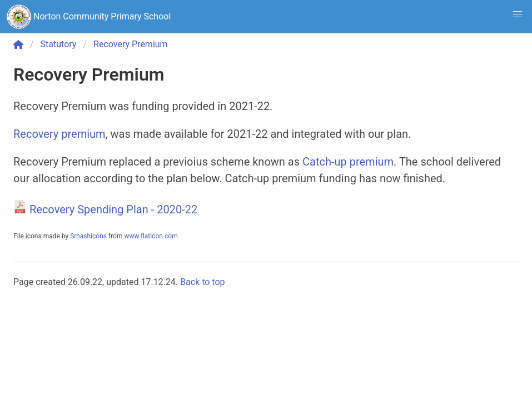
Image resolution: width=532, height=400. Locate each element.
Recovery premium (59, 134)
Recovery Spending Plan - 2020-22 (113, 209)
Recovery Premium (131, 44)
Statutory (59, 44)
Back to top (202, 282)
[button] (518, 14)
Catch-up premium (348, 162)
